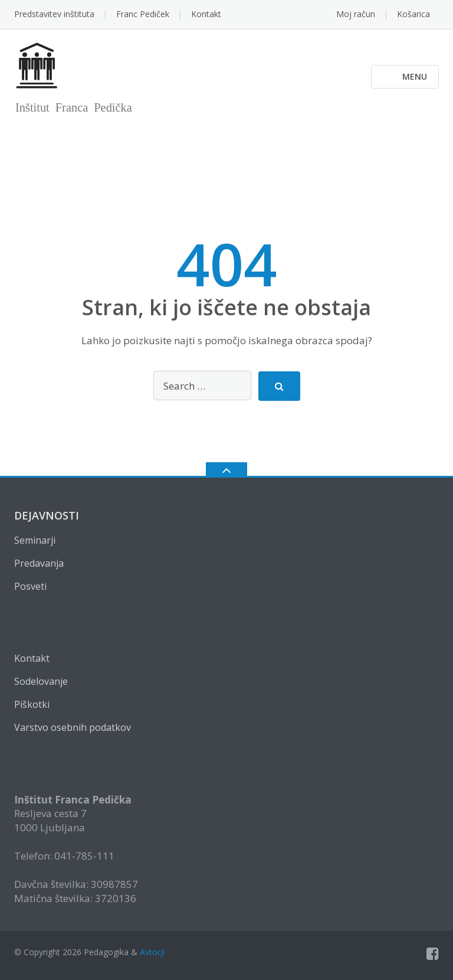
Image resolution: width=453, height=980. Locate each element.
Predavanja (39, 563)
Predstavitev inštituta (54, 14)
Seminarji (35, 540)
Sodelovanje (41, 681)
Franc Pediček (143, 14)
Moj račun (356, 14)
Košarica (413, 14)
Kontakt (206, 14)
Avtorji (152, 952)
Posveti (30, 586)
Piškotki (32, 704)
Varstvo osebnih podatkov (73, 727)
